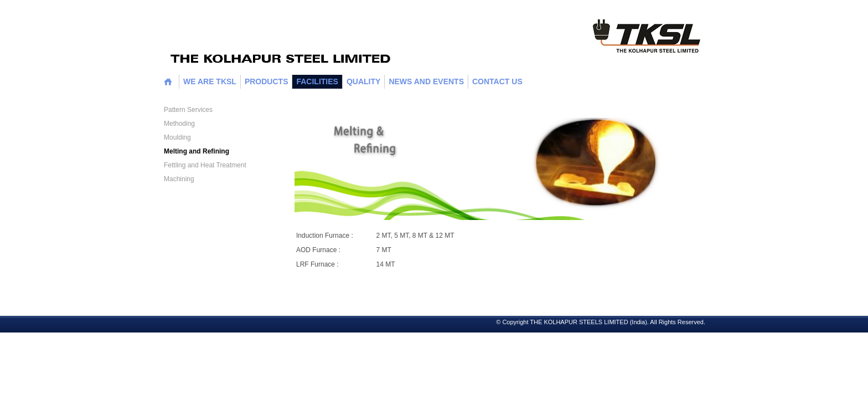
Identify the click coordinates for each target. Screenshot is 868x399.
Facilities (317, 81)
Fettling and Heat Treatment (205, 165)
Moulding (177, 137)
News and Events (426, 81)
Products (267, 81)
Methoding (179, 124)
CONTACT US (497, 81)
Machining (179, 179)
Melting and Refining (197, 151)
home (168, 82)
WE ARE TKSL (210, 81)
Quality (363, 81)
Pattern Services (188, 110)
